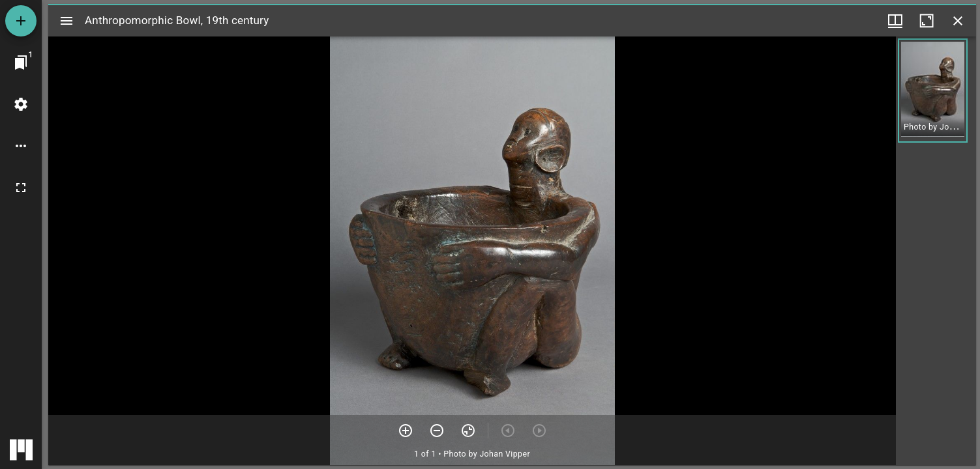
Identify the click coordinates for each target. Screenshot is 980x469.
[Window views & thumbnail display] (895, 21)
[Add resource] (21, 21)
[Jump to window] (21, 63)
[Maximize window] (927, 21)
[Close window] (958, 21)
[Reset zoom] (468, 431)
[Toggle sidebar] (67, 21)
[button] (933, 91)
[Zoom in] (406, 431)
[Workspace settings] (21, 104)
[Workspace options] (21, 146)
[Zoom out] (437, 431)
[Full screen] (21, 188)
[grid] (936, 251)
